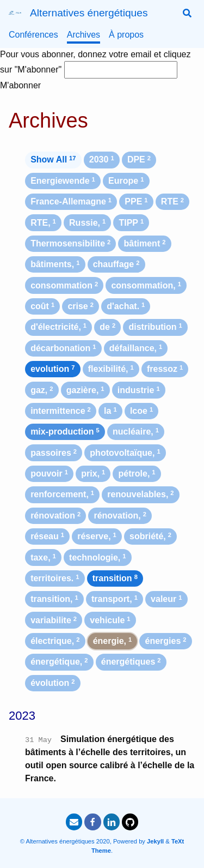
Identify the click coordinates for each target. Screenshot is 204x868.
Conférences (33, 35)
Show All (53, 159)
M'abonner (20, 85)
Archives (84, 35)
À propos (126, 35)
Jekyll (155, 841)
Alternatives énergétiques (89, 13)
